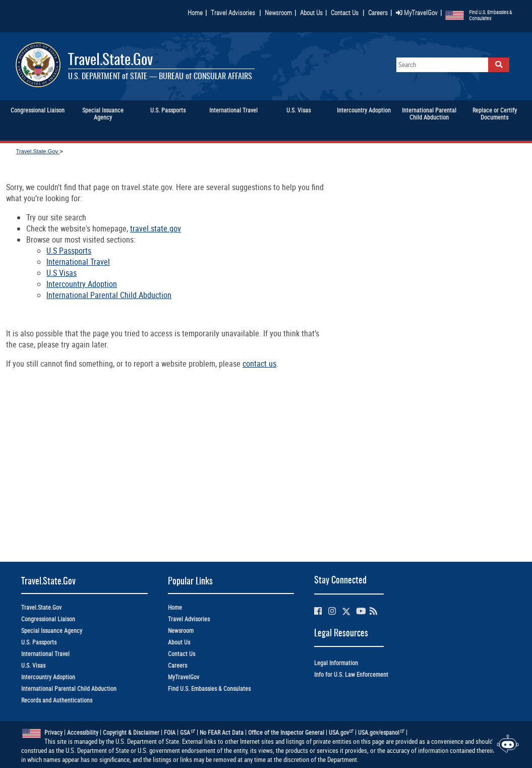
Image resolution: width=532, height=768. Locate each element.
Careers (378, 13)
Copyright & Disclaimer (131, 732)
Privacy (53, 732)
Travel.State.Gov (110, 61)
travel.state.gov (156, 228)
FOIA (170, 732)
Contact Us (345, 13)
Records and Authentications (57, 700)
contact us (259, 364)
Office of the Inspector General (286, 732)
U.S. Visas (33, 665)
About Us (313, 13)
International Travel (78, 262)
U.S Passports (69, 251)
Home (195, 13)
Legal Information (336, 663)
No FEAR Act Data (222, 732)
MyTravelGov (417, 13)
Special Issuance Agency (52, 631)
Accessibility (83, 732)
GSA (188, 732)
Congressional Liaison (48, 619)
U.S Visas (62, 273)
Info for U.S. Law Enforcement (351, 674)
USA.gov (341, 732)
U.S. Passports (39, 642)
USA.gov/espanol (381, 732)
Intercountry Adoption (82, 284)
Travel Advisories (233, 13)
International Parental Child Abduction (109, 295)
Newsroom (278, 13)
